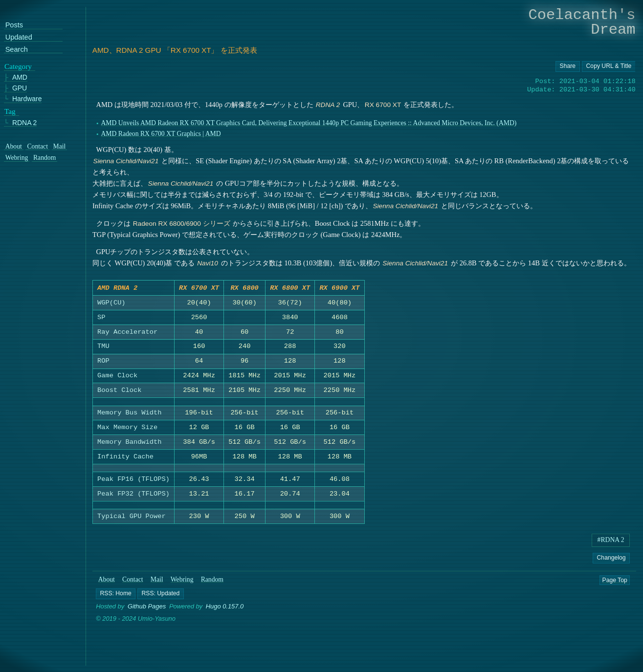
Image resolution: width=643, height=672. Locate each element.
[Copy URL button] (568, 66)
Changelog (611, 560)
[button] (116, 596)
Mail (157, 581)
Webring (182, 581)
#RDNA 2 (611, 542)
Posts (14, 25)
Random (212, 581)
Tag (10, 111)
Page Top (615, 582)
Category (18, 66)
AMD (20, 77)
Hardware (27, 99)
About (107, 581)
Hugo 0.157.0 (225, 609)
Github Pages (147, 609)
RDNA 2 (24, 122)
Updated (19, 37)
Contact (133, 581)
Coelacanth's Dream (582, 22)
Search (17, 50)
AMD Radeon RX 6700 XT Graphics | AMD (161, 134)
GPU (20, 88)
